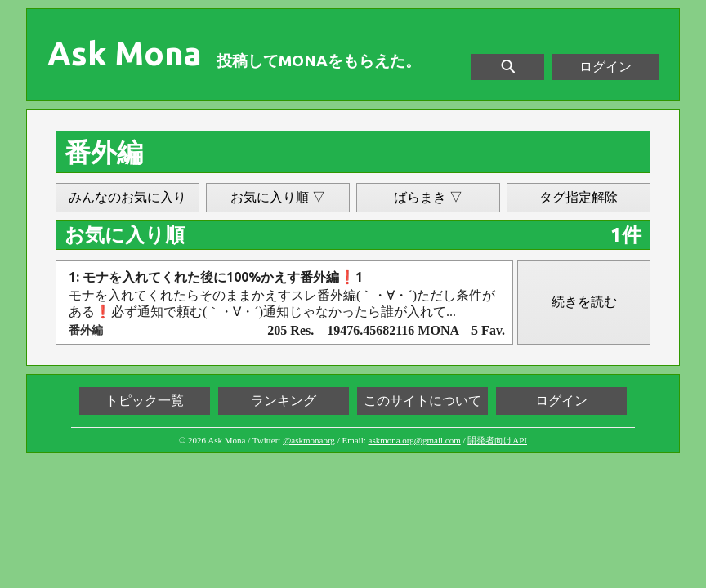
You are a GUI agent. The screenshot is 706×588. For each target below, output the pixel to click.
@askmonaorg (309, 440)
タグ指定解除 (579, 197)
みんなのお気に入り (127, 197)
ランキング (284, 401)
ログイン (605, 67)
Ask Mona (125, 54)
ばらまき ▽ (428, 197)
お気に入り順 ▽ (278, 197)
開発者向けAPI (497, 440)
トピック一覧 (145, 401)
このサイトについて (422, 401)
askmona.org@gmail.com (415, 440)
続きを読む (584, 302)
